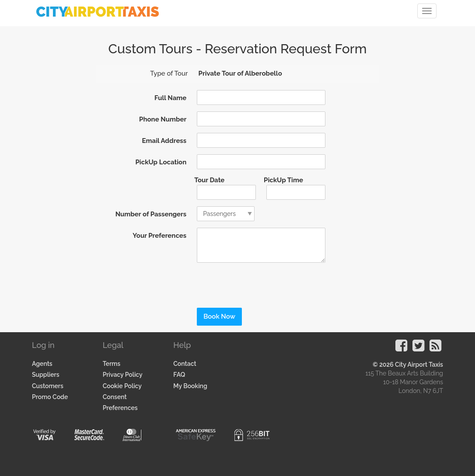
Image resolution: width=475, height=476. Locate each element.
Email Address (164, 141)
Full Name (170, 98)
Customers (48, 386)
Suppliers (46, 375)
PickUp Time (283, 180)
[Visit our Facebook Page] (401, 348)
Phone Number (163, 119)
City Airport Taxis (419, 365)
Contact (185, 364)
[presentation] (250, 282)
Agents (42, 364)
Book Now (219, 316)
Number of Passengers (151, 214)
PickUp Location (161, 162)
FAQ (179, 375)
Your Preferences (159, 236)
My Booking (190, 386)
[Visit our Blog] (435, 348)
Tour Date (209, 180)
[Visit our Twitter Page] (418, 348)
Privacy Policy (123, 375)
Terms (112, 364)
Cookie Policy (122, 386)
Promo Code (50, 397)
